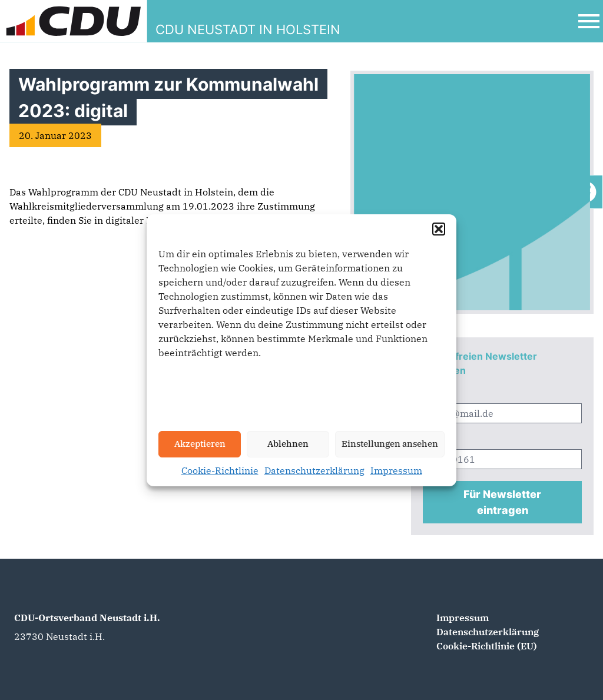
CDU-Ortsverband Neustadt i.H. (87, 618)
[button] (439, 229)
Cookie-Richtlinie (220, 470)
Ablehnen (288, 444)
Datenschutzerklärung (314, 470)
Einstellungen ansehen (390, 444)
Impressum (396, 470)
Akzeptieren (200, 444)
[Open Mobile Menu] (589, 21)
